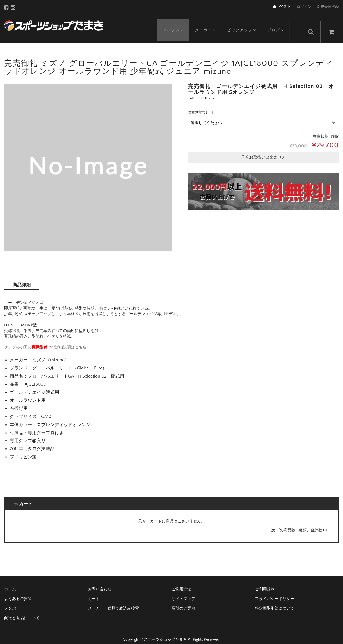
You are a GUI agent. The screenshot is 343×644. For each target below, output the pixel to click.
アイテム (174, 24)
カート (94, 592)
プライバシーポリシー (275, 592)
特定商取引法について (275, 601)
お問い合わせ (100, 582)
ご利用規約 (265, 582)
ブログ (279, 24)
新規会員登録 (328, 7)
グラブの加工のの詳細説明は (45, 341)
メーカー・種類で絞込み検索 (113, 601)
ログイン (304, 7)
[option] (88, 161)
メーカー (207, 24)
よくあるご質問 (18, 592)
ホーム (10, 582)
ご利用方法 (181, 582)
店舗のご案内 (183, 601)
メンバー (12, 601)
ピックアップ (244, 24)
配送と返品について (22, 611)
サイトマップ (183, 592)
